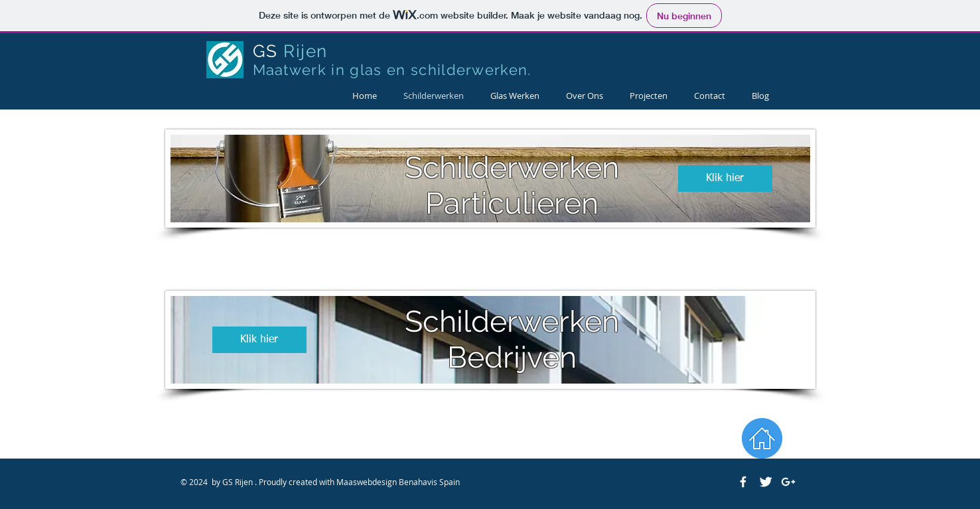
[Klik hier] (725, 179)
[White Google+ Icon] (788, 482)
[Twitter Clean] (766, 482)
